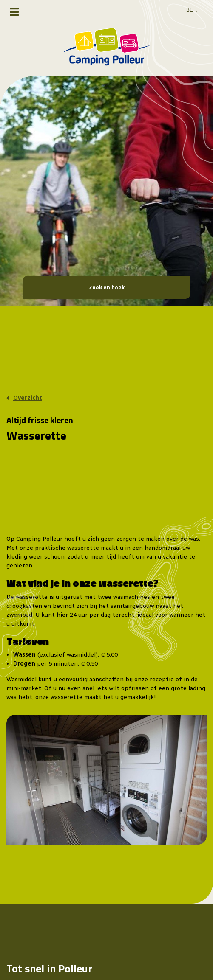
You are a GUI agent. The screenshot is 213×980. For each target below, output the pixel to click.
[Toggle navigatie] (14, 12)
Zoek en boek (107, 287)
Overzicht (28, 398)
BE (190, 10)
